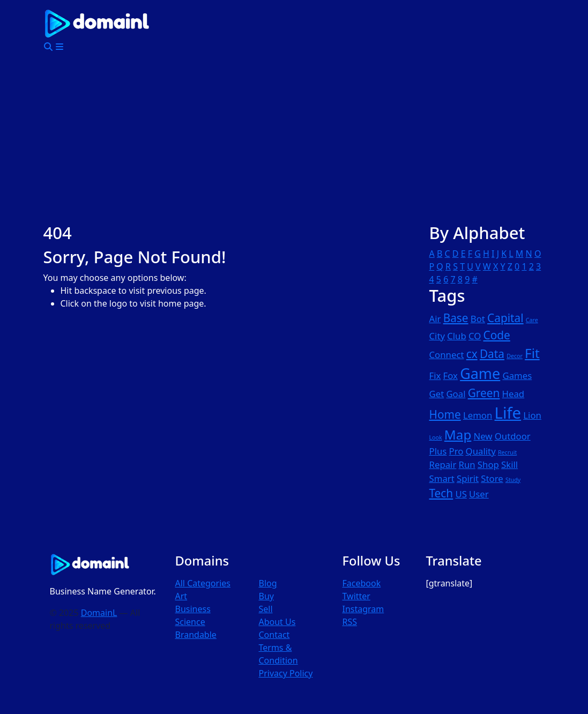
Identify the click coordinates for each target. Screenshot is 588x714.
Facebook (361, 583)
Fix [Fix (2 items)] (435, 375)
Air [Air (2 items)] (435, 319)
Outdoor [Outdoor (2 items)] (513, 436)
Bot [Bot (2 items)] (478, 319)
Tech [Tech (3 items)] (441, 493)
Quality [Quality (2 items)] (481, 451)
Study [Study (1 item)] (513, 480)
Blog (267, 583)
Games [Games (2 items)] (517, 375)
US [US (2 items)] (461, 494)
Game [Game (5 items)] (480, 373)
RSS (349, 622)
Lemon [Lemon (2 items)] (478, 415)
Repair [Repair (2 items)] (443, 464)
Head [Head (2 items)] (513, 394)
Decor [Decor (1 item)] (515, 356)
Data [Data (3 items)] (492, 354)
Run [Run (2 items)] (467, 464)
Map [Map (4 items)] (458, 434)
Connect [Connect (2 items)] (447, 355)
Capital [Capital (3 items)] (505, 318)
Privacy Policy (285, 673)
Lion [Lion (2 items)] (532, 415)
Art (181, 596)
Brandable (196, 635)
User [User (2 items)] (479, 494)
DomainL (99, 613)
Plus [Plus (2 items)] (438, 451)
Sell (265, 609)
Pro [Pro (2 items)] (456, 451)
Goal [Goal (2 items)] (456, 394)
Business (193, 609)
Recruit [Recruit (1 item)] (507, 452)
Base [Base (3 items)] (456, 318)
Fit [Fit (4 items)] (532, 353)
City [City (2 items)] (437, 336)
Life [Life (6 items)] (508, 413)
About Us (277, 622)
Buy (266, 596)
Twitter (356, 596)
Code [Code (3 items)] (497, 335)
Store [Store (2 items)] (492, 478)
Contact (274, 635)
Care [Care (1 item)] (532, 320)
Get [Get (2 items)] (437, 394)
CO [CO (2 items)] (475, 336)
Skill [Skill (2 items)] (509, 464)
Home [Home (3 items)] (445, 414)
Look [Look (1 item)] (436, 437)
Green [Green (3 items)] (484, 393)
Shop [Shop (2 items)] (488, 464)
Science (190, 622)
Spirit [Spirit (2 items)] (468, 478)
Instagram (363, 609)
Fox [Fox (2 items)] (451, 375)
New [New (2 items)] (483, 436)
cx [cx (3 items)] (472, 354)
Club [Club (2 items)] (457, 336)
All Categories (203, 583)
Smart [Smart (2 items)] (442, 478)
